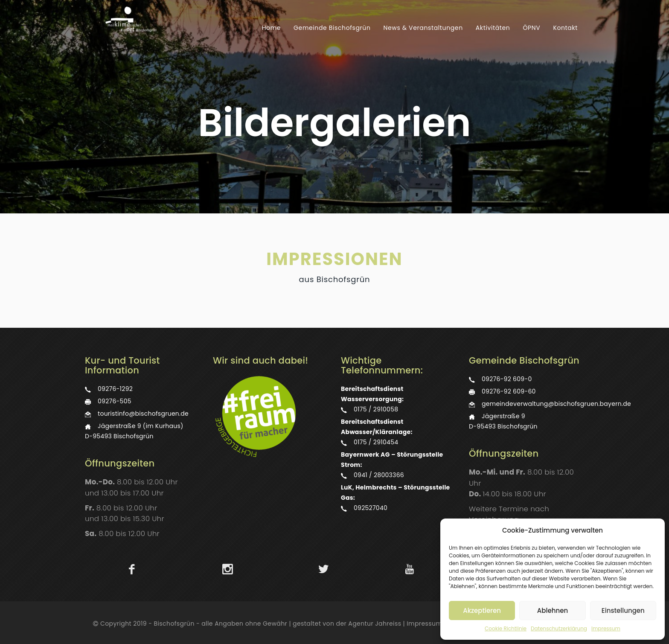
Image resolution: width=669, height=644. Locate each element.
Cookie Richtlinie (506, 628)
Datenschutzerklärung (559, 628)
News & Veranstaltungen (423, 28)
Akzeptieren (482, 610)
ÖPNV (531, 28)
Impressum (606, 628)
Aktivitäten (493, 28)
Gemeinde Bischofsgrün (332, 28)
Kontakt (565, 28)
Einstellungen (623, 610)
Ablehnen (553, 610)
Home (271, 28)
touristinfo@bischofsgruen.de (143, 414)
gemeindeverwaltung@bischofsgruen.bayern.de (556, 404)
